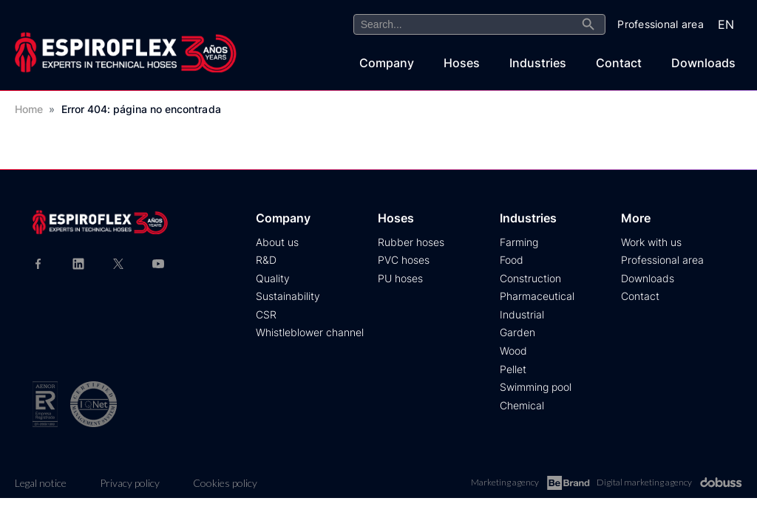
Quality (273, 278)
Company (387, 63)
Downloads (703, 63)
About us (277, 242)
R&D (266, 260)
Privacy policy (130, 483)
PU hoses (400, 278)
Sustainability (288, 296)
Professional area (662, 260)
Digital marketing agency (669, 482)
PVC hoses (404, 260)
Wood (513, 351)
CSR (266, 314)
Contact (619, 63)
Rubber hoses (411, 242)
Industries (538, 63)
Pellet (513, 369)
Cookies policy (225, 483)
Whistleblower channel (310, 332)
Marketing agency (530, 483)
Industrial (522, 314)
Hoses (462, 63)
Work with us (651, 242)
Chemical (522, 405)
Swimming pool (536, 387)
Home (29, 109)
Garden (517, 332)
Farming (519, 242)
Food (512, 260)
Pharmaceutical (537, 296)
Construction (530, 278)
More (636, 218)
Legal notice (41, 483)
